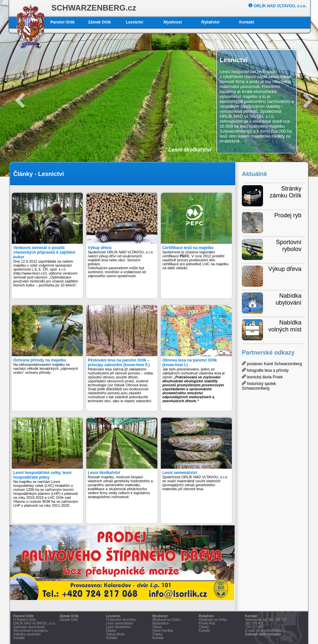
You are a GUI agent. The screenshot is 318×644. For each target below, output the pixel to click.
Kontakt (247, 22)
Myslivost (173, 22)
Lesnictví (134, 22)
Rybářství (211, 22)
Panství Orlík (62, 22)
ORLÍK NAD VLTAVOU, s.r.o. (277, 6)
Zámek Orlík (100, 22)
